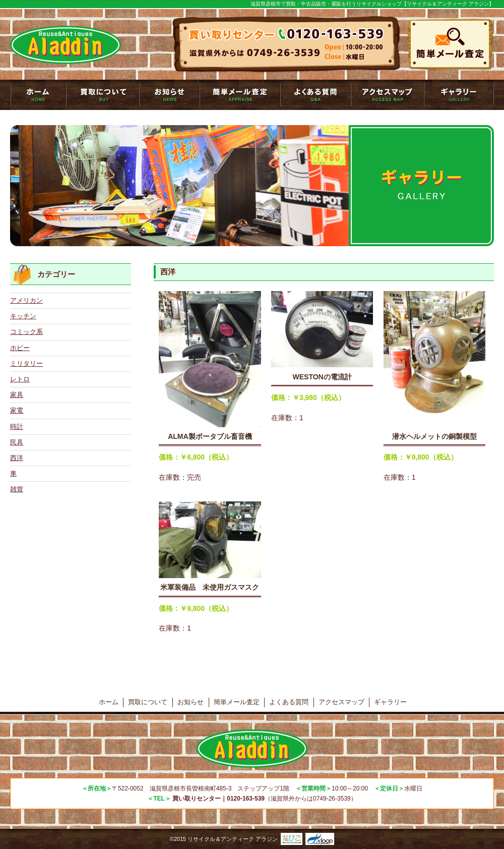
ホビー (20, 348)
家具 (17, 395)
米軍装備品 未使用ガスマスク (210, 587)
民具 (17, 442)
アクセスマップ (387, 95)
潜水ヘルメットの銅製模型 (434, 436)
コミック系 (26, 332)
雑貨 (17, 489)
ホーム (109, 702)
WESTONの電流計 (322, 377)
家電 (17, 410)
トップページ (38, 95)
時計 (17, 427)
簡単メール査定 (240, 95)
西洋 (17, 458)
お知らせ (169, 95)
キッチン (23, 316)
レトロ (20, 379)
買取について (103, 95)
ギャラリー (459, 95)
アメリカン (26, 300)
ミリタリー (26, 363)
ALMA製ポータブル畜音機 (210, 436)
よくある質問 (316, 95)
